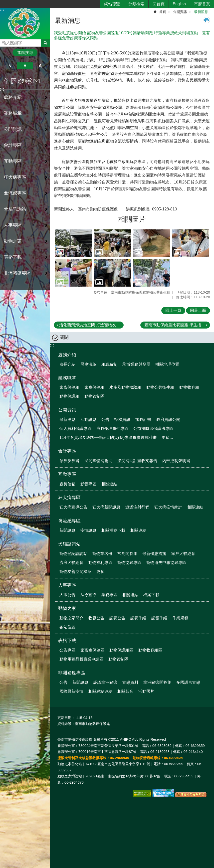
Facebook (6, 81)
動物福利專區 (100, 563)
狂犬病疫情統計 (168, 507)
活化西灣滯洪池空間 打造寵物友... (89, 325)
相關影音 (125, 691)
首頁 (163, 12)
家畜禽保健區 (92, 650)
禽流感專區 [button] (15, 193)
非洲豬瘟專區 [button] (17, 273)
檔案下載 (151, 595)
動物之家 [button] (13, 241)
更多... (167, 437)
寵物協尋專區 (129, 563)
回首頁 (159, 4)
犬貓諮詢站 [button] (15, 209)
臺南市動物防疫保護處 (25, 23)
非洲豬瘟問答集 (157, 682)
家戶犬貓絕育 (183, 554)
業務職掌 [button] (13, 113)
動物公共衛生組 (160, 387)
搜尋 (4, 42)
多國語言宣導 (188, 682)
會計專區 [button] (13, 145)
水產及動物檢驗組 (125, 387)
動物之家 (67, 608)
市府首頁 (202, 4)
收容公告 (96, 618)
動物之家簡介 (71, 618)
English (179, 4)
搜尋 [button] (45, 43)
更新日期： (66, 718)
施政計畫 (143, 420)
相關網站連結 (100, 691)
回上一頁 (173, 310)
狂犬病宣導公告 (73, 507)
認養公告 (117, 618)
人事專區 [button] (13, 225)
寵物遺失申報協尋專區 (166, 563)
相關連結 (109, 484)
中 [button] (25, 66)
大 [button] (40, 66)
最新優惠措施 (154, 554)
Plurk (14, 81)
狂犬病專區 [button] (15, 177)
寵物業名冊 (102, 554)
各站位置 (67, 627)
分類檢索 (136, 4)
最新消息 (201, 12)
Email (37, 81)
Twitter (21, 81)
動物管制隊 (94, 396)
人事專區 (67, 585)
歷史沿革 (88, 364)
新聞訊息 (67, 530)
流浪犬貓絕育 (71, 563)
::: (2, 10)
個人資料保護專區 (75, 429)
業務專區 (109, 595)
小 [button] (10, 66)
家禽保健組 (94, 387)
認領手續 (159, 618)
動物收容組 (189, 387)
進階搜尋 (25, 53)
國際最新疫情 (71, 691)
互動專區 (67, 474)
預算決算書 (69, 461)
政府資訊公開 (168, 420)
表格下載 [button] (13, 257)
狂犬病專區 (69, 498)
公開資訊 (180, 12)
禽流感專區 (69, 521)
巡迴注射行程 (137, 507)
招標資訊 (122, 420)
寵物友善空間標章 (75, 572)
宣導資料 (130, 682)
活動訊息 (88, 420)
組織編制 (109, 364)
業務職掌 (67, 378)
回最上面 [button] (198, 310)
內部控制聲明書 (176, 461)
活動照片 (146, 691)
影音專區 (88, 484)
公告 (105, 420)
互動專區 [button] (13, 161)
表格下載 (67, 641)
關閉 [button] (64, 337)
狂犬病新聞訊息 (106, 507)
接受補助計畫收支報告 (137, 461)
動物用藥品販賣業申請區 (81, 659)
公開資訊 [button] (13, 129)
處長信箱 (67, 484)
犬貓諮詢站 (69, 544)
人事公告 (67, 595)
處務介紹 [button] (13, 97)
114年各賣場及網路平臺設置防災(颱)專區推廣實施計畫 (108, 437)
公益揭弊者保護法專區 (153, 429)
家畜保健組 (69, 387)
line (29, 81)
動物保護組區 (121, 650)
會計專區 (67, 451)
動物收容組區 (150, 650)
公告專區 (67, 650)
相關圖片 (132, 219)
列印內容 (207, 20)
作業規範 (180, 618)
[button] (73, 243)
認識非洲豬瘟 (105, 682)
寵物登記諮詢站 (73, 554)
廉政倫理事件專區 (112, 429)
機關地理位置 (167, 364)
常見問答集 (127, 554)
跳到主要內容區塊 (3, 3)
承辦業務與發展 (136, 364)
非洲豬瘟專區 (72, 673)
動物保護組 (69, 396)
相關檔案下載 (113, 530)
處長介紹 (67, 364)
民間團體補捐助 (98, 461)
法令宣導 (88, 595)
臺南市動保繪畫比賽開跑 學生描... (175, 325)
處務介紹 (67, 355)
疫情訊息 (88, 530)
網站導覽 (112, 4)
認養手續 (138, 618)
